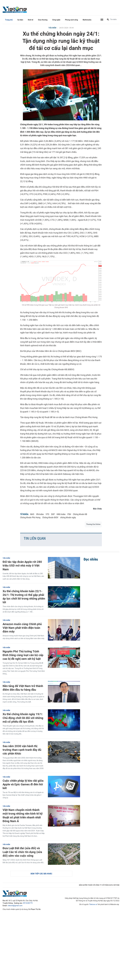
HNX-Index (61, 514)
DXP (53, 514)
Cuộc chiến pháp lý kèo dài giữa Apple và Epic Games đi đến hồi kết (23, 784)
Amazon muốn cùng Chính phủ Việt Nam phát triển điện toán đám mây (22, 628)
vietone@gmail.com (15, 906)
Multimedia (87, 20)
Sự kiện (20, 20)
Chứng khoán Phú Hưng (30, 517)
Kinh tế (31, 20)
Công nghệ (56, 20)
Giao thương (43, 20)
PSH (69, 514)
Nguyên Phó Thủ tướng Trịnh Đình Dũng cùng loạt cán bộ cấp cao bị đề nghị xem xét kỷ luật (23, 655)
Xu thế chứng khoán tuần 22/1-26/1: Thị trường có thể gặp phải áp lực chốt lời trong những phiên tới (24, 597)
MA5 (32, 514)
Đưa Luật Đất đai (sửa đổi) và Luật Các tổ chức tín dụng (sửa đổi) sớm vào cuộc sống (22, 852)
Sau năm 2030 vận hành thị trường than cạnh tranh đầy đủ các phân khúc (22, 750)
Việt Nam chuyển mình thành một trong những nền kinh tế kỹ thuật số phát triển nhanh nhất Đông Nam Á (23, 815)
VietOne (15, 10)
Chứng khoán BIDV (50, 517)
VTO (47, 514)
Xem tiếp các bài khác (41, 874)
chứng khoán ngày (68, 517)
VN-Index (40, 514)
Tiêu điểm (52, 28)
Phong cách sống (71, 20)
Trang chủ (9, 20)
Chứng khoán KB (80, 514)
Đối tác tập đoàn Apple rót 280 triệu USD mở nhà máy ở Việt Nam (22, 565)
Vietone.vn (93, 904)
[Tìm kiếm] (108, 20)
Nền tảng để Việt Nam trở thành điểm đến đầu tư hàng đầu (23, 688)
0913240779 (28, 903)
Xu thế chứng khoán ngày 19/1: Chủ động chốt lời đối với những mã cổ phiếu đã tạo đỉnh (23, 718)
